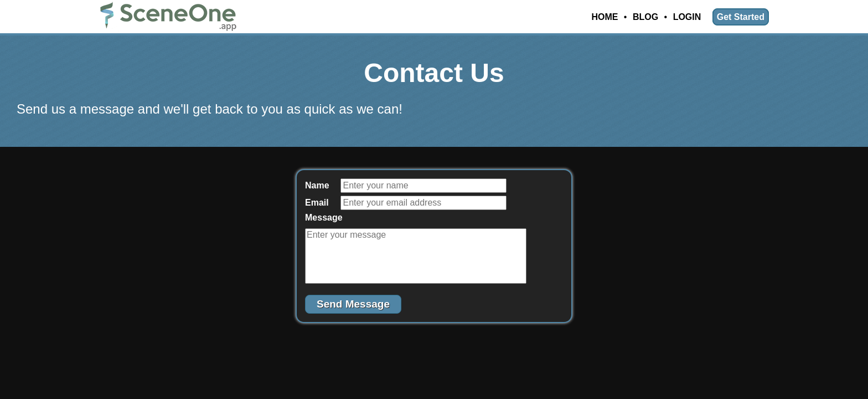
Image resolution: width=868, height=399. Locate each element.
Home (604, 17)
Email (317, 203)
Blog (645, 17)
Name (317, 185)
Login (687, 17)
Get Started (741, 17)
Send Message (353, 304)
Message (322, 218)
